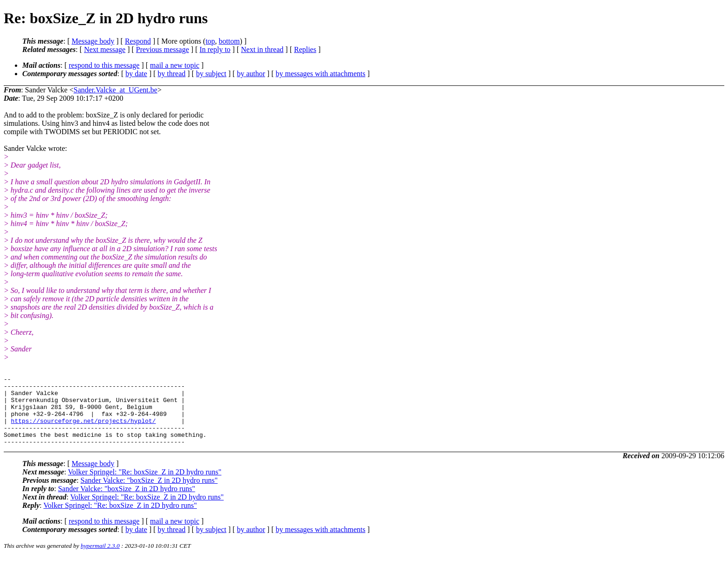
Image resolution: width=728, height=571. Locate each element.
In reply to (215, 49)
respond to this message (104, 65)
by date (136, 74)
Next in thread (262, 49)
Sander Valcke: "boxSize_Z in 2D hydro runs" (149, 494)
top (210, 41)
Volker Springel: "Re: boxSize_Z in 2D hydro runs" (145, 486)
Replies (305, 49)
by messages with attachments (321, 74)
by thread (172, 74)
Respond (138, 41)
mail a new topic (175, 65)
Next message (105, 49)
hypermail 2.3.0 (100, 560)
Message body (93, 41)
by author (251, 74)
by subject (211, 74)
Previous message (162, 49)
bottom (229, 41)
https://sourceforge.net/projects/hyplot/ (84, 430)
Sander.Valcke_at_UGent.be (115, 90)
